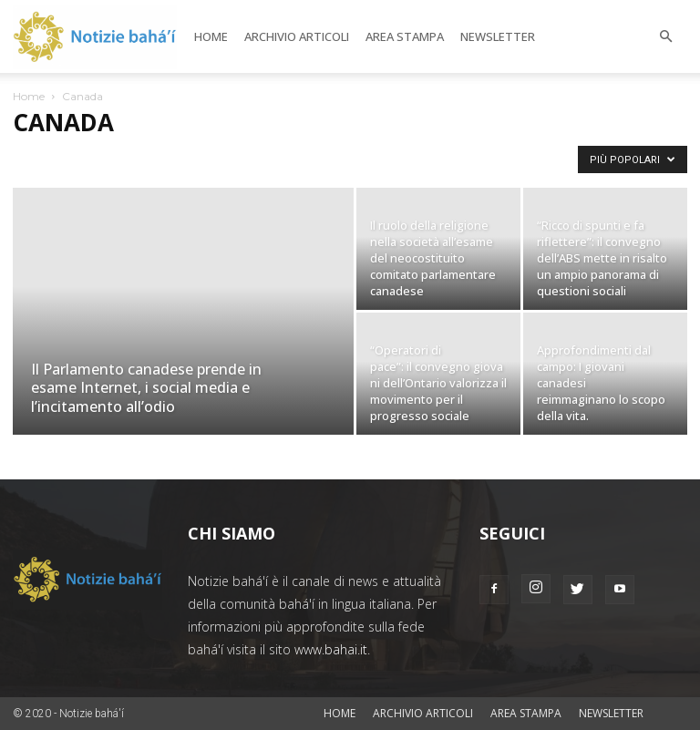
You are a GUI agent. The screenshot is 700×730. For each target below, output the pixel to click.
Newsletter (498, 36)
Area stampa (405, 36)
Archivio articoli (297, 36)
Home (211, 36)
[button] (665, 37)
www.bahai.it (331, 649)
